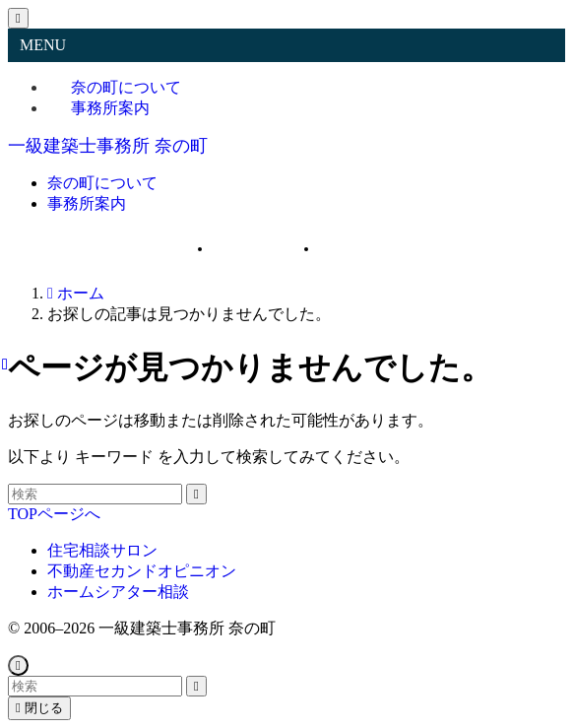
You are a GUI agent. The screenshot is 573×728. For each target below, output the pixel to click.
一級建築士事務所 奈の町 (108, 146)
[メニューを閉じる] (18, 18)
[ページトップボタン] (18, 665)
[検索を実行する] (196, 494)
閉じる (39, 708)
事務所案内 (110, 108)
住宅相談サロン (102, 550)
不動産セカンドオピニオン (142, 571)
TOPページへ (54, 514)
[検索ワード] (95, 494)
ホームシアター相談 (118, 592)
